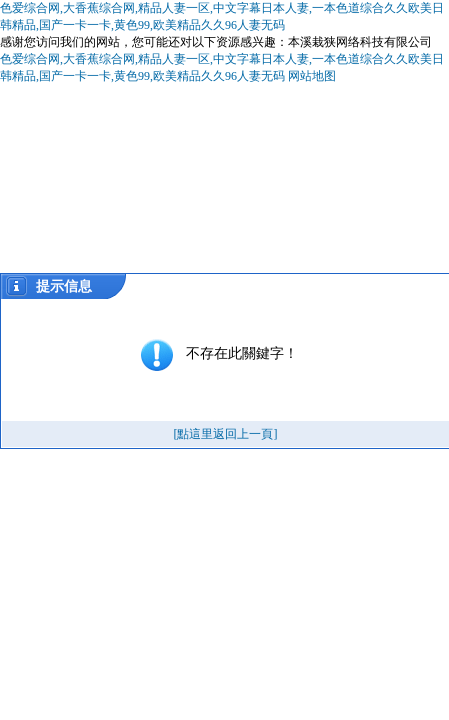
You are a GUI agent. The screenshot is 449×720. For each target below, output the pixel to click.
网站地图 (312, 76)
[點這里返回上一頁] (226, 434)
